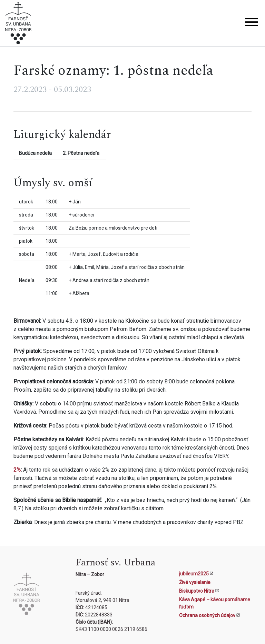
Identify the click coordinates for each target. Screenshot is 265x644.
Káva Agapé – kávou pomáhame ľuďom (215, 603)
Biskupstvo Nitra (197, 591)
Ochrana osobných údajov (207, 615)
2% (17, 470)
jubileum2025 (194, 574)
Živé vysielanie (195, 582)
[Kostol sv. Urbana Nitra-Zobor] (18, 24)
